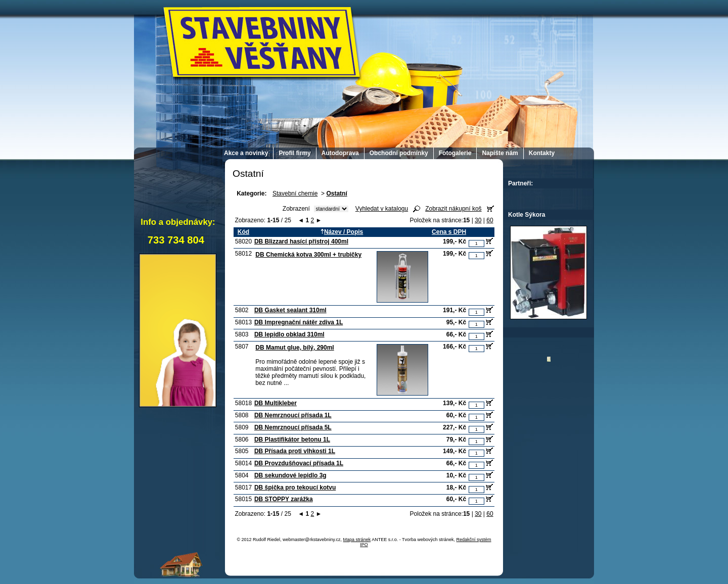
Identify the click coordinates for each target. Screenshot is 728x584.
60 (490, 220)
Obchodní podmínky (399, 153)
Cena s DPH (449, 232)
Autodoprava (340, 153)
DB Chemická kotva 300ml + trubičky (308, 255)
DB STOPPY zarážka (284, 499)
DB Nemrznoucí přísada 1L (293, 415)
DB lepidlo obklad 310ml (289, 334)
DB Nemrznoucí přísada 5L (293, 427)
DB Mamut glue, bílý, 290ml (294, 348)
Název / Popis (342, 232)
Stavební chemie (295, 193)
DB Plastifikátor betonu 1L (292, 440)
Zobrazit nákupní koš (453, 209)
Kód (243, 232)
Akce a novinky (246, 153)
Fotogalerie (455, 153)
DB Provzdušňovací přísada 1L (299, 463)
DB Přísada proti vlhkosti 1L (295, 451)
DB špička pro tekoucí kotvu (295, 488)
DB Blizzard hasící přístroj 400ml (301, 241)
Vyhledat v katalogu (382, 209)
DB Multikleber (276, 403)
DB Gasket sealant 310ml (290, 310)
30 (478, 220)
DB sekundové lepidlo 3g (290, 475)
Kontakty (542, 153)
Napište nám (500, 153)
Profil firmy (294, 153)
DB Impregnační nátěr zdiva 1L (299, 322)
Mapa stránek (357, 540)
